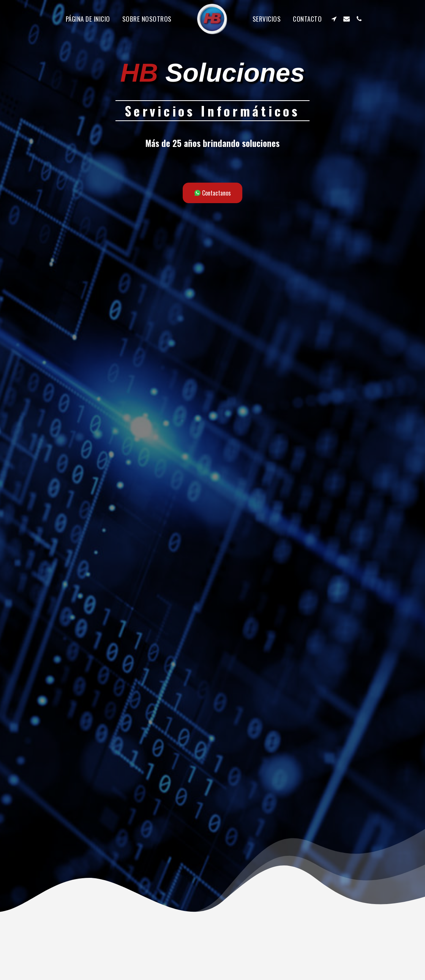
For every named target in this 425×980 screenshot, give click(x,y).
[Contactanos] (212, 193)
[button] (334, 19)
